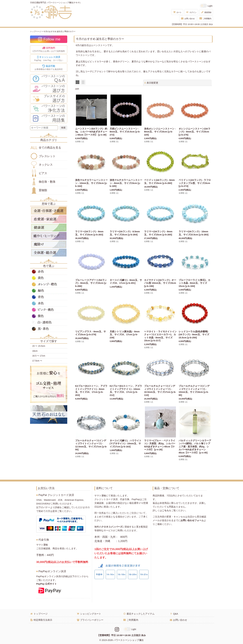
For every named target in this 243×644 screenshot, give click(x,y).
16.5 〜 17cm (39, 356)
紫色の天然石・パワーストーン (49, 316)
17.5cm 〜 (37, 361)
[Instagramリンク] (117, 629)
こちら (165, 510)
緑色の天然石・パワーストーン (49, 291)
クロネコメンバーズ (112, 527)
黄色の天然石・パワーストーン (49, 278)
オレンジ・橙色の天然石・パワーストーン (49, 284)
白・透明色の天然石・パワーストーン (49, 322)
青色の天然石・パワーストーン (49, 297)
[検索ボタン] (63, 128)
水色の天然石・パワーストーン (49, 303)
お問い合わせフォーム (192, 520)
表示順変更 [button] (151, 83)
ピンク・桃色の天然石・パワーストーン (49, 310)
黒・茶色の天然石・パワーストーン (49, 329)
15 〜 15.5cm (39, 346)
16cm (35, 351)
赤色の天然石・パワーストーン (49, 272)
